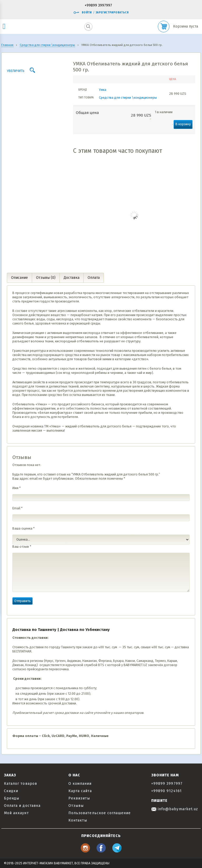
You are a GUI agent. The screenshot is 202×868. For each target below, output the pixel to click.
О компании (80, 784)
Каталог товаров (21, 784)
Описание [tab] (19, 278)
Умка (103, 90)
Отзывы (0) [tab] (46, 278)
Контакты (78, 820)
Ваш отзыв (22, 547)
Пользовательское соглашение (100, 813)
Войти (83, 13)
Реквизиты (79, 798)
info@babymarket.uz (175, 809)
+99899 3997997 (98, 6)
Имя (17, 488)
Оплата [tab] (94, 278)
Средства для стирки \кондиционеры (128, 98)
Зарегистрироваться (112, 13)
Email (17, 508)
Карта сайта (80, 791)
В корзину (183, 124)
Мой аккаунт (16, 813)
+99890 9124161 (166, 791)
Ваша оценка (24, 528)
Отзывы (76, 806)
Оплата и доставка (22, 806)
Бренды (12, 798)
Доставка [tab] (72, 278)
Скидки (11, 791)
